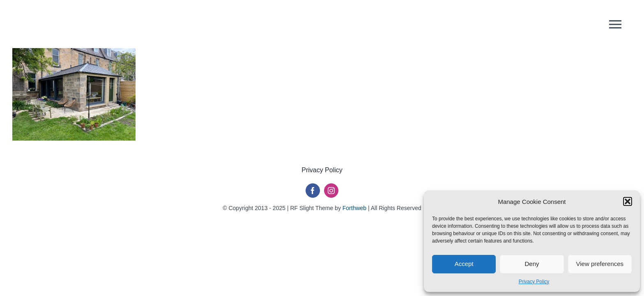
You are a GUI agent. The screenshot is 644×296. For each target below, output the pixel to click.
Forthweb (354, 208)
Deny (532, 264)
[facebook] (313, 191)
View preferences (600, 264)
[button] (628, 201)
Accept (464, 264)
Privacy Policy (534, 282)
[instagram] (331, 191)
